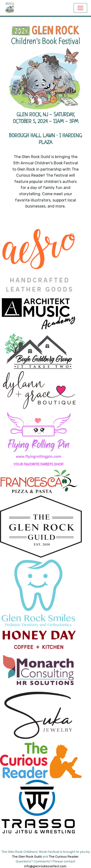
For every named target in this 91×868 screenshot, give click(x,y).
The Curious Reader (64, 857)
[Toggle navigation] (80, 8)
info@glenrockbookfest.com (45, 866)
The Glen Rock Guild (27, 857)
